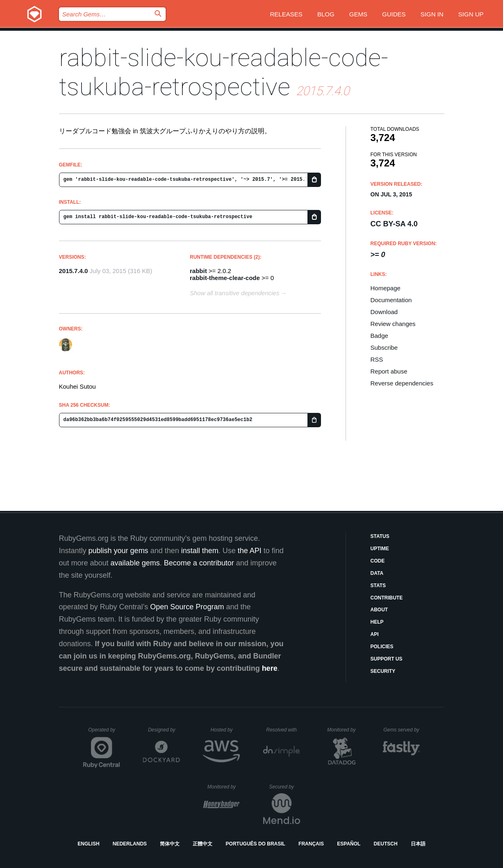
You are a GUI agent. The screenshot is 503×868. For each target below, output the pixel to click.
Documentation (391, 300)
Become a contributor (199, 563)
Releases (286, 14)
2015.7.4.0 (74, 271)
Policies (382, 647)
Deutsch (386, 844)
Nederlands (130, 844)
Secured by (284, 787)
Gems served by (402, 730)
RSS (377, 359)
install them (200, 551)
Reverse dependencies (402, 383)
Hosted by (225, 730)
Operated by (104, 733)
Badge (379, 336)
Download (384, 312)
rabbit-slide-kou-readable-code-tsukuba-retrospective (224, 72)
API (375, 634)
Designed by (164, 730)
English (88, 844)
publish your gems (118, 551)
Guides (394, 14)
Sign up (471, 14)
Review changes (393, 324)
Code (378, 561)
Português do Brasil (256, 844)
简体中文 (170, 844)
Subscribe (384, 347)
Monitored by (344, 730)
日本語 (418, 844)
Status (380, 536)
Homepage (386, 288)
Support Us (387, 659)
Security (383, 671)
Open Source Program (187, 607)
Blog (326, 14)
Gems (358, 14)
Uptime (380, 549)
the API (250, 551)
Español (349, 844)
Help (377, 622)
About (379, 610)
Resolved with (283, 730)
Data (377, 573)
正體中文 (203, 844)
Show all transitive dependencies (234, 293)
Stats (378, 586)
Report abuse (389, 371)
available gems (135, 563)
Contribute (387, 598)
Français (311, 844)
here (270, 668)
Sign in (432, 14)
